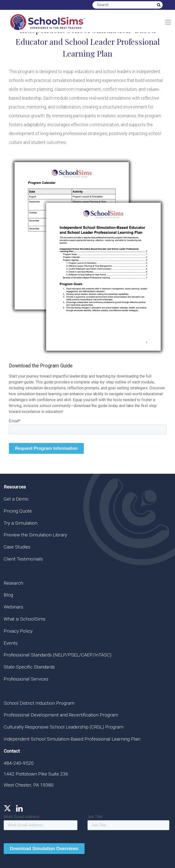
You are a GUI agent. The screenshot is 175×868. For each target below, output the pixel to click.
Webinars (13, 607)
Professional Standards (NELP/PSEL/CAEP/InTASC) (58, 655)
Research (13, 583)
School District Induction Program (39, 703)
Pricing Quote (18, 511)
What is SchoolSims (25, 619)
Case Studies (17, 547)
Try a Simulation (21, 523)
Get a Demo (16, 499)
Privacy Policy (18, 631)
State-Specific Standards (29, 667)
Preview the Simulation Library (35, 535)
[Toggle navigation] (168, 22)
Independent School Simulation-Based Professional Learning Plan (72, 739)
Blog (8, 595)
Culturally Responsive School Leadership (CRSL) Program (64, 727)
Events (11, 643)
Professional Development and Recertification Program (61, 715)
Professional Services (26, 679)
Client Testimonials (23, 559)
